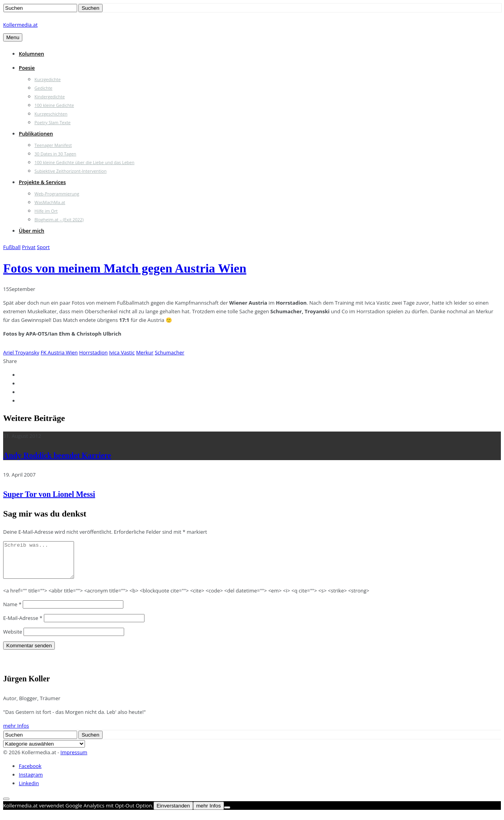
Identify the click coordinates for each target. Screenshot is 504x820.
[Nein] (227, 815)
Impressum (74, 759)
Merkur (145, 352)
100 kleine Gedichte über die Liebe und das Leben (84, 162)
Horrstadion (93, 352)
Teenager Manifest (53, 145)
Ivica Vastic (122, 352)
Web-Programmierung (57, 194)
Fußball (12, 247)
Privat (29, 247)
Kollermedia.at (20, 25)
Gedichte (43, 88)
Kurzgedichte (48, 79)
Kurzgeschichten (51, 114)
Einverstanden (173, 813)
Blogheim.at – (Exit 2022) (59, 219)
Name (12, 611)
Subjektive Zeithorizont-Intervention (70, 171)
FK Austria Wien (59, 352)
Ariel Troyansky (21, 352)
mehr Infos (16, 733)
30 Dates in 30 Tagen (55, 154)
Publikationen (36, 134)
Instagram (31, 782)
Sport (43, 247)
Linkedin (29, 790)
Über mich (32, 231)
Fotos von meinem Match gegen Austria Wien (125, 268)
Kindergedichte (50, 97)
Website (13, 639)
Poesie (27, 68)
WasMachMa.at (50, 202)
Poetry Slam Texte (52, 122)
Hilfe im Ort (46, 211)
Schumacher (169, 352)
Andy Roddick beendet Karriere (57, 455)
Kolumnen (32, 54)
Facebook (30, 773)
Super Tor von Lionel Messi (49, 494)
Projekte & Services (42, 182)
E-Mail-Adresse (23, 625)
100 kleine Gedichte (54, 105)
